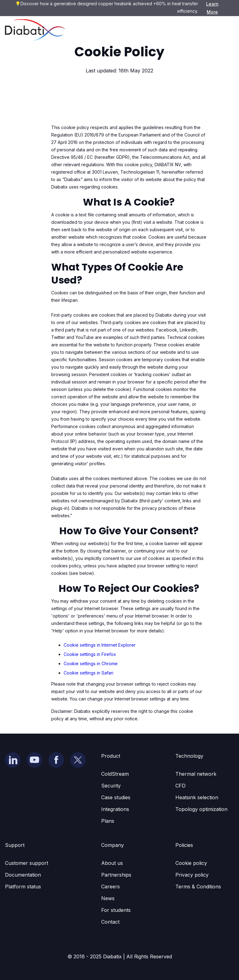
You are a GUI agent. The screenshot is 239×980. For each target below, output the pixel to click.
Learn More (212, 8)
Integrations (115, 809)
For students (116, 910)
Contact (110, 922)
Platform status (23, 887)
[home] (35, 30)
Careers (110, 887)
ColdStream (115, 774)
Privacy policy (192, 875)
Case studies (116, 797)
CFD (180, 786)
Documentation (23, 875)
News (108, 898)
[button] (225, 30)
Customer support (27, 863)
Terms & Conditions (198, 887)
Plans (108, 821)
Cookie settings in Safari (88, 673)
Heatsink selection (197, 797)
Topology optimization (201, 809)
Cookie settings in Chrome (91, 663)
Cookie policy (191, 863)
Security (111, 786)
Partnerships (116, 875)
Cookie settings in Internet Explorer (100, 645)
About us (112, 863)
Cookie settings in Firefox (90, 654)
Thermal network (196, 774)
